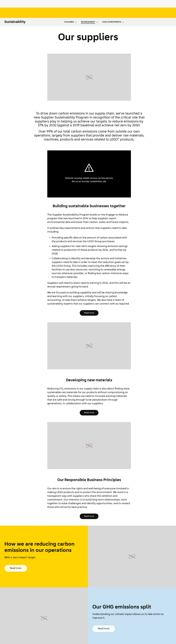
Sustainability (15, 22)
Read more (89, 313)
